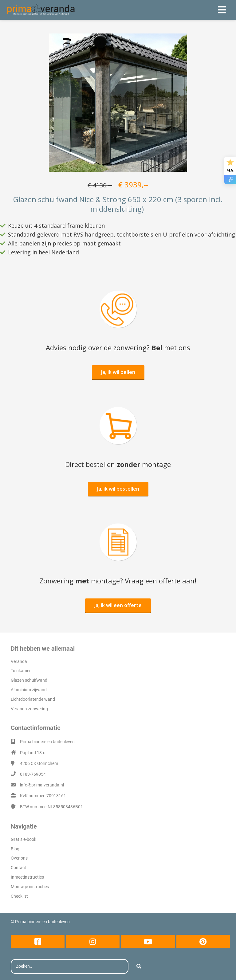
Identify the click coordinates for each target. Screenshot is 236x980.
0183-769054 (33, 774)
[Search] (139, 966)
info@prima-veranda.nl (42, 785)
